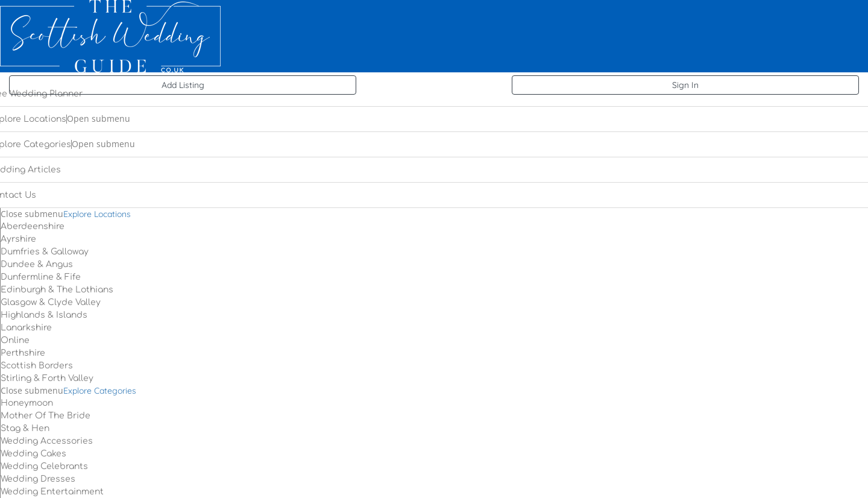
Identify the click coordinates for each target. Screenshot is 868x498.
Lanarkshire (26, 328)
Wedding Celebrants (44, 466)
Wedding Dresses (38, 479)
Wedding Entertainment (52, 492)
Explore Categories (100, 391)
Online (15, 340)
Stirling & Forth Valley (47, 378)
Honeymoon (27, 403)
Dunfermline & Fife (41, 277)
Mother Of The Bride (46, 416)
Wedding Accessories (47, 441)
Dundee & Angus (37, 264)
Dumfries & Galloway (45, 252)
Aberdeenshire (33, 226)
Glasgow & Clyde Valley (51, 302)
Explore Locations (97, 214)
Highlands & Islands (44, 315)
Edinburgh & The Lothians (57, 290)
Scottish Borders (37, 366)
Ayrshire (18, 239)
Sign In (685, 85)
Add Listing (183, 85)
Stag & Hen (25, 428)
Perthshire (23, 353)
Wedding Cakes (33, 454)
